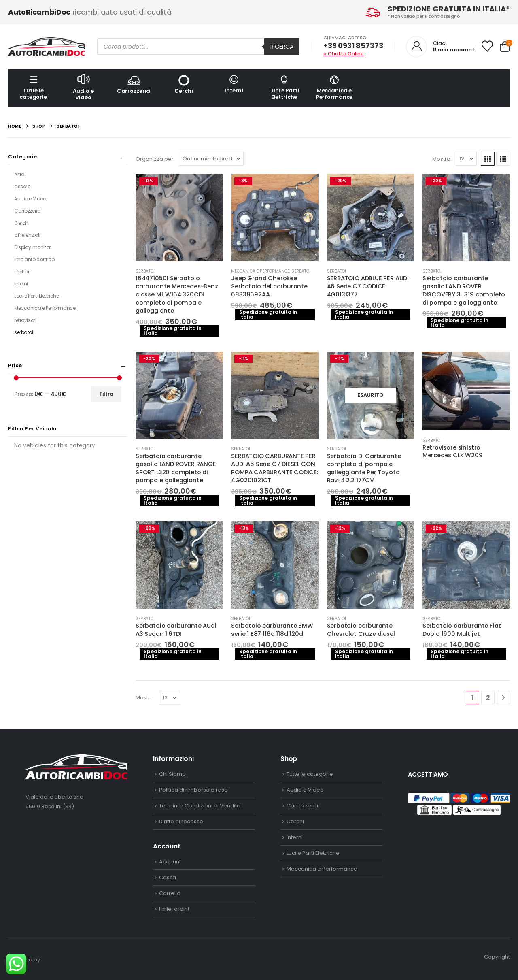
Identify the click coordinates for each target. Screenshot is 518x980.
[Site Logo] (47, 47)
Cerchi (184, 84)
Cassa (168, 877)
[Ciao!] (440, 47)
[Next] (503, 698)
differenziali (27, 235)
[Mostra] (466, 159)
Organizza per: (155, 159)
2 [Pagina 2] (488, 698)
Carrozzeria (134, 84)
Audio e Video (83, 87)
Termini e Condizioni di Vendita (200, 806)
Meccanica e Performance (334, 87)
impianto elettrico (34, 259)
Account (170, 862)
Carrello (170, 893)
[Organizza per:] (211, 159)
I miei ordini (174, 909)
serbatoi (145, 271)
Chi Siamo (172, 774)
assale (22, 186)
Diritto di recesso (181, 821)
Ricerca (282, 47)
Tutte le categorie (33, 87)
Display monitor (32, 247)
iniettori (22, 272)
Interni (234, 84)
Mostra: (442, 159)
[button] (488, 159)
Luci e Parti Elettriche (284, 87)
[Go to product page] (179, 217)
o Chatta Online (344, 54)
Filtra (106, 394)
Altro (19, 174)
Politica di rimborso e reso (193, 790)
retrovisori (25, 320)
